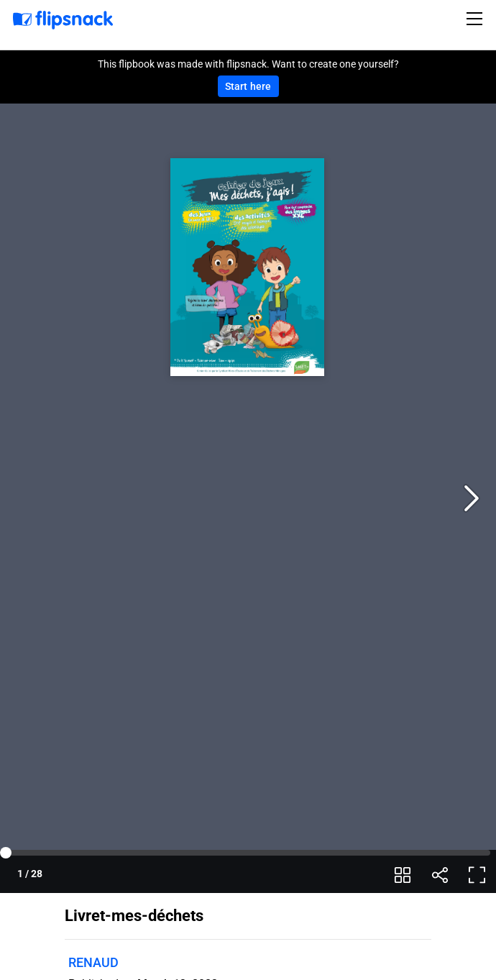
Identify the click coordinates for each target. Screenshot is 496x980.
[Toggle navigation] (477, 19)
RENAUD (93, 962)
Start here (248, 86)
